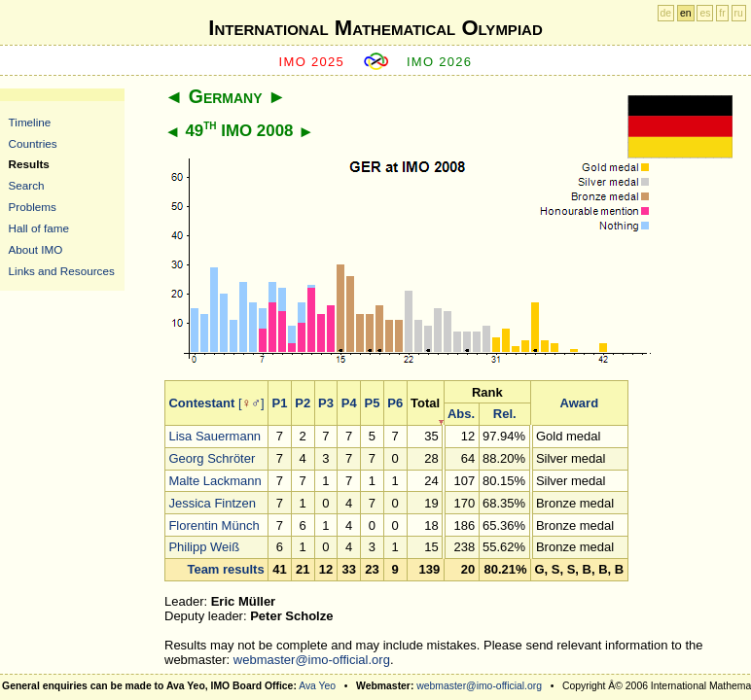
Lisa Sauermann (215, 436)
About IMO (36, 249)
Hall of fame (39, 228)
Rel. (505, 414)
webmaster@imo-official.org (312, 660)
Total (425, 403)
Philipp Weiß (204, 547)
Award (580, 403)
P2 (303, 403)
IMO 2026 (440, 62)
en (686, 13)
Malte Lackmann (215, 481)
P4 (349, 403)
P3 (326, 403)
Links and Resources (62, 271)
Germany (226, 96)
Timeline (30, 122)
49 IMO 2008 (239, 131)
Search (27, 185)
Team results (225, 569)
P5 (373, 403)
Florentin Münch (214, 525)
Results (29, 164)
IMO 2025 (312, 62)
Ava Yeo (317, 686)
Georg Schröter (212, 458)
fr (722, 13)
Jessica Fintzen (212, 503)
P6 (395, 403)
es (705, 13)
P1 (280, 403)
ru (739, 13)
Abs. (461, 414)
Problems (33, 207)
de (666, 13)
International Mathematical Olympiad (375, 28)
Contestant (201, 403)
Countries (33, 143)
